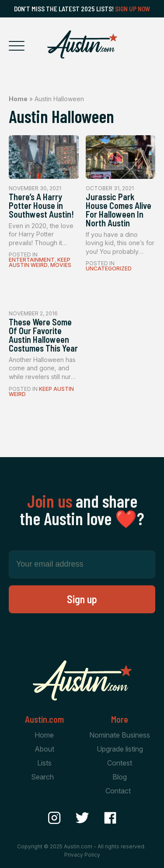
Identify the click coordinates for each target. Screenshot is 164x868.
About (44, 749)
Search (42, 777)
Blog (120, 777)
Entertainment (32, 260)
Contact (118, 791)
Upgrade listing (120, 749)
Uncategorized (109, 268)
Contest (120, 763)
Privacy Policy (82, 855)
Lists (44, 763)
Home (18, 99)
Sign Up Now (133, 9)
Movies (61, 265)
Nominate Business (120, 735)
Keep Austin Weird (40, 262)
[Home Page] (82, 44)
